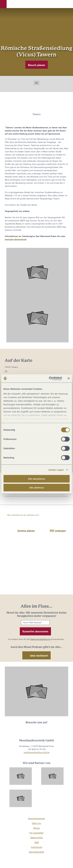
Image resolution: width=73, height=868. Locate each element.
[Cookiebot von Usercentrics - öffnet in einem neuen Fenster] (49, 378)
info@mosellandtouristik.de (37, 752)
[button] (3, 4)
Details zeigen (56, 470)
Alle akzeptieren (36, 479)
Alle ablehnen (37, 488)
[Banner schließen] (69, 378)
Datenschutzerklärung (40, 639)
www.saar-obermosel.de (16, 239)
